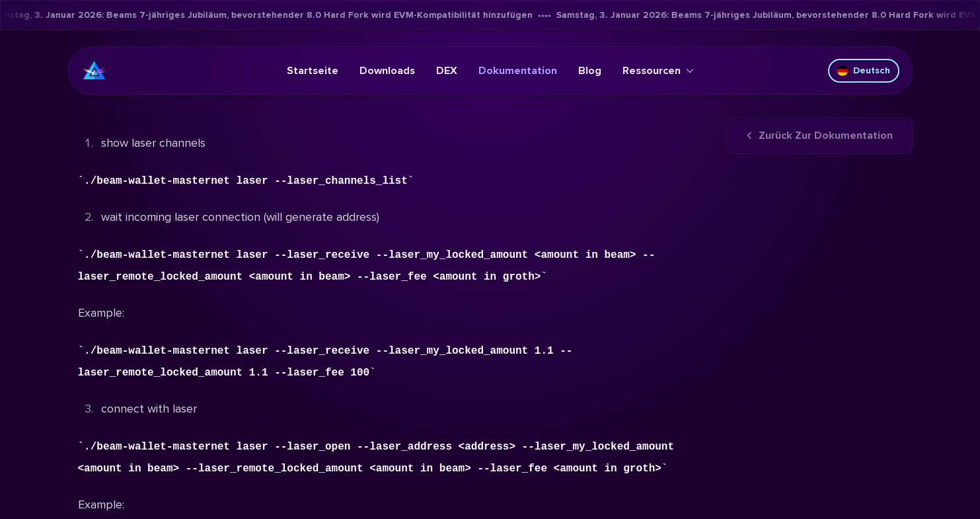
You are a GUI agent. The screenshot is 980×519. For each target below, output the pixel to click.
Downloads (387, 71)
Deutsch (864, 70)
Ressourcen (658, 71)
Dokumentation (518, 71)
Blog (590, 71)
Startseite (313, 71)
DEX (447, 71)
